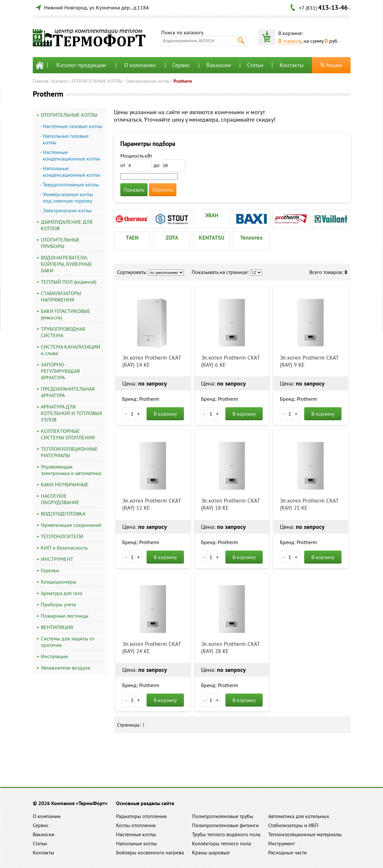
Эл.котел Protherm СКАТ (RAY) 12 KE (151, 504)
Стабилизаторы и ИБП (293, 825)
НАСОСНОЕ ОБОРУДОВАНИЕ (60, 499)
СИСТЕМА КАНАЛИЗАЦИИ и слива (71, 350)
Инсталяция (54, 656)
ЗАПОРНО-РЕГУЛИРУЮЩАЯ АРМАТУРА (60, 371)
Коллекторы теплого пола (221, 843)
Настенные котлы (136, 834)
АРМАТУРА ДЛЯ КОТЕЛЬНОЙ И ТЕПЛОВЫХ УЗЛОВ (72, 413)
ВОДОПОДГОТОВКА (63, 514)
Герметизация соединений (71, 525)
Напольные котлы (137, 843)
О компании (140, 65)
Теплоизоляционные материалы (305, 834)
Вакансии (219, 65)
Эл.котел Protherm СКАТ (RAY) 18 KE (230, 504)
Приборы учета (58, 604)
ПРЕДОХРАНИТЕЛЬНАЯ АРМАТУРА (68, 392)
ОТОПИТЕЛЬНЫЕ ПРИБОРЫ (60, 243)
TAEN (132, 238)
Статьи (255, 65)
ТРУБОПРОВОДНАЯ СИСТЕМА (63, 332)
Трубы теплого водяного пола (226, 834)
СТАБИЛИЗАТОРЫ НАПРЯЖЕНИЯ (61, 296)
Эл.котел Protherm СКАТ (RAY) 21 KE (309, 504)
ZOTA (172, 238)
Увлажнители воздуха (66, 668)
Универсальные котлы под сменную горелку (68, 197)
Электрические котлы (148, 81)
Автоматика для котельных (299, 816)
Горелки (50, 570)
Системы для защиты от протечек (68, 642)
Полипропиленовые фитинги (225, 825)
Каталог (60, 81)
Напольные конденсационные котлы (72, 172)
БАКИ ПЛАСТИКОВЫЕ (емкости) (66, 314)
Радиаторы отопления (141, 816)
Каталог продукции (81, 65)
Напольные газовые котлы (66, 139)
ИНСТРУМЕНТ (57, 559)
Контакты (292, 65)
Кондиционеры (59, 582)
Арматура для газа (62, 593)
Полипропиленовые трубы (223, 816)
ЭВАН (212, 215)
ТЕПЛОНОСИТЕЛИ (62, 536)
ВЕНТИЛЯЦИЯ (57, 627)
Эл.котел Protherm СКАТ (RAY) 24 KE (151, 648)
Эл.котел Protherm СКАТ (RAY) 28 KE (230, 648)
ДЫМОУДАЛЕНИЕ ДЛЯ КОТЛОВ (67, 225)
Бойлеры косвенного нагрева (150, 852)
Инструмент (281, 843)
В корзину (165, 414)
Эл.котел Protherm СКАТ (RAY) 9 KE (309, 361)
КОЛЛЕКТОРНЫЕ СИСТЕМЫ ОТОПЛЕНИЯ (68, 434)
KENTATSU (212, 238)
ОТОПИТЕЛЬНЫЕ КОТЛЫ (97, 81)
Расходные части (287, 852)
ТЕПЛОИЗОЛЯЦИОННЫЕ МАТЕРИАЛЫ (69, 452)
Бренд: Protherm (141, 399)
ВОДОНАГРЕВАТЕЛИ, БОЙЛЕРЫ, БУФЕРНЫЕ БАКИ (66, 264)
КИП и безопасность (64, 548)
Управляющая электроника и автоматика (71, 470)
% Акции (331, 65)
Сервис (181, 65)
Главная (41, 81)
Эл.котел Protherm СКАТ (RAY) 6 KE (230, 361)
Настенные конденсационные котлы (72, 155)
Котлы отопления (136, 825)
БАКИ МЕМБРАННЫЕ (65, 484)
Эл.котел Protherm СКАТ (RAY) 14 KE (151, 361)
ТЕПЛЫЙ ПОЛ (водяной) (69, 282)
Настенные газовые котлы (73, 126)
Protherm (183, 81)
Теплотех (251, 238)
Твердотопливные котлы (71, 184)
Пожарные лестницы (65, 616)
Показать (134, 190)
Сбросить (163, 190)
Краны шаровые (211, 852)
